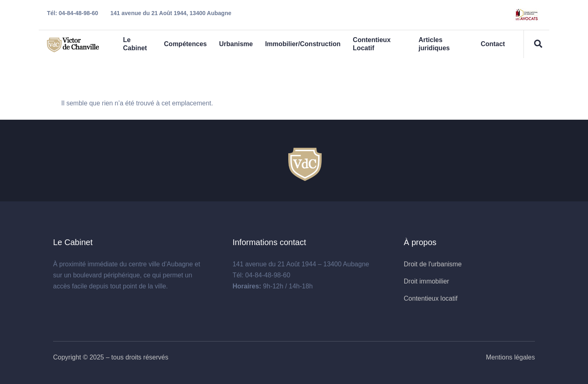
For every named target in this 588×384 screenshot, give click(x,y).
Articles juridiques (434, 44)
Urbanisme (236, 44)
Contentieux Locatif (372, 44)
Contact (493, 44)
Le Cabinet (135, 44)
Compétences (186, 44)
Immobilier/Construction (303, 44)
